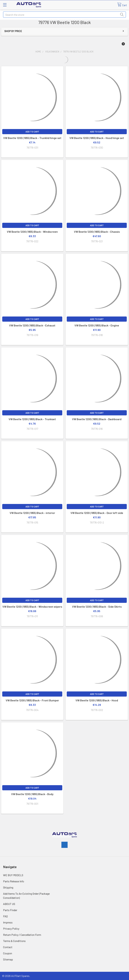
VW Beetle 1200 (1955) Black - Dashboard (97, 419)
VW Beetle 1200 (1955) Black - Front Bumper (32, 700)
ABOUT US (9, 904)
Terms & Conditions (14, 941)
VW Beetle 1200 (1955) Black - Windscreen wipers (32, 607)
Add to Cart (32, 132)
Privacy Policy (11, 929)
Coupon (8, 953)
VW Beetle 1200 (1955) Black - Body (32, 794)
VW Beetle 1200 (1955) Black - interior (32, 513)
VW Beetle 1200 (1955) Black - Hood (97, 700)
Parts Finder (10, 910)
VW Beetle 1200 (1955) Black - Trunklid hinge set (32, 138)
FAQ (5, 916)
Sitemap (8, 959)
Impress (8, 922)
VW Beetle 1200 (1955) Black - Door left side (97, 513)
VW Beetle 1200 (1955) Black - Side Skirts (97, 607)
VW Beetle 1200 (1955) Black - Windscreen (32, 232)
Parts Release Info (14, 881)
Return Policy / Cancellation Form (22, 935)
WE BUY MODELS (13, 875)
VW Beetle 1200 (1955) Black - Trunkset (32, 419)
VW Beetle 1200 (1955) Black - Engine (97, 325)
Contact (8, 947)
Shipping (8, 887)
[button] (123, 44)
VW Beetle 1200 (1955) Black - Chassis (97, 232)
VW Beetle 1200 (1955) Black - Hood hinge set (97, 138)
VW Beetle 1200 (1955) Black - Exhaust (32, 325)
